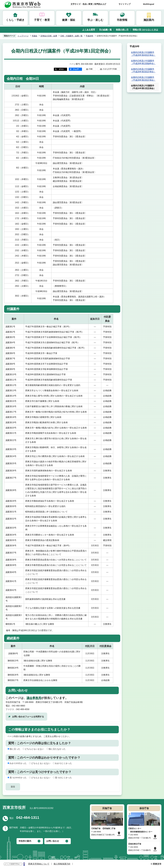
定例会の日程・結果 (49, 36)
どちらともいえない (34, 749)
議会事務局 (34, 698)
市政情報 (122, 20)
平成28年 (90, 36)
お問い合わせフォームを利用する (28, 717)
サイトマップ (125, 4)
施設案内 (149, 20)
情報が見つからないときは (145, 30)
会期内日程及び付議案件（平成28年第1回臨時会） (143, 62)
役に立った (15, 749)
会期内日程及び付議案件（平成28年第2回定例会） (143, 79)
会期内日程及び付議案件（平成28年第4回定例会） (143, 54)
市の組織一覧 (105, 30)
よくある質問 (89, 30)
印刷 (91, 69)
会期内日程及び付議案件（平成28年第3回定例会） (143, 70)
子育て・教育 (42, 20)
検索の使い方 (122, 30)
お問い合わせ (53, 841)
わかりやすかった (18, 763)
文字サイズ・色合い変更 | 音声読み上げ (88, 4)
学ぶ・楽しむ (95, 20)
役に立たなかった (57, 749)
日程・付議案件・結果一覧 (71, 36)
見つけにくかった (63, 778)
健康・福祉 (69, 20)
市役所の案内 (25, 841)
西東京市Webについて (39, 864)
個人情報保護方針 (62, 864)
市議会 (35, 36)
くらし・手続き (15, 20)
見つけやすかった (18, 778)
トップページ (23, 36)
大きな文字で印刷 (110, 69)
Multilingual (149, 4)
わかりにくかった (63, 763)
